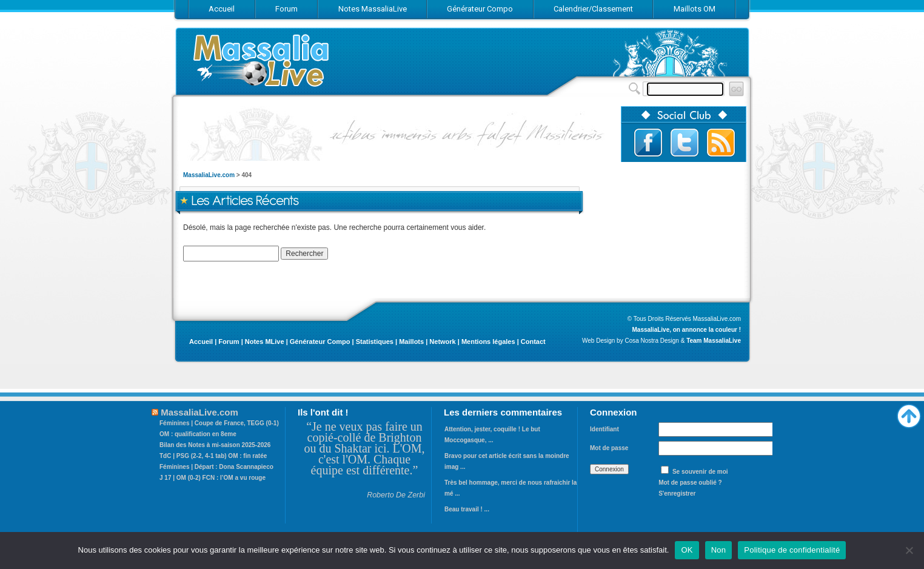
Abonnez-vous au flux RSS (721, 143)
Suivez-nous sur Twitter (685, 143)
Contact (533, 342)
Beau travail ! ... (467, 509)
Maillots (411, 342)
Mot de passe (609, 448)
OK (687, 550)
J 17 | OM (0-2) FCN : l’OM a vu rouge (213, 478)
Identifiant (604, 429)
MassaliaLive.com (262, 60)
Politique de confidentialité (792, 550)
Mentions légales (488, 342)
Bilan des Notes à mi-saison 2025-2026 (215, 445)
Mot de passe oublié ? (690, 483)
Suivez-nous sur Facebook (648, 143)
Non (719, 550)
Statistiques (375, 342)
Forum (229, 342)
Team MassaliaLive (714, 341)
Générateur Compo (320, 342)
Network (442, 342)
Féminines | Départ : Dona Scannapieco (216, 467)
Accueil (201, 342)
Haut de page (909, 413)
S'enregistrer (677, 493)
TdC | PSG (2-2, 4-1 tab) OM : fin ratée (213, 456)
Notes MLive (265, 342)
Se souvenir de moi (700, 472)
